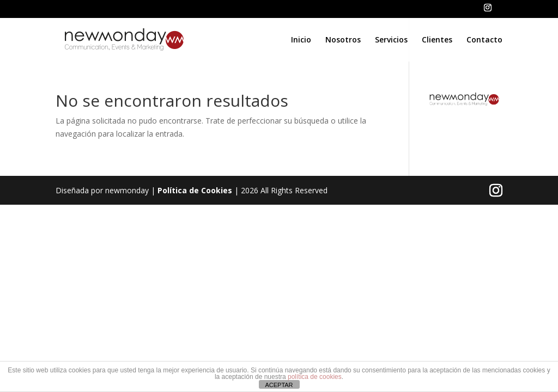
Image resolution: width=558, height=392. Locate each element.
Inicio (301, 40)
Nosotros (343, 40)
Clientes (437, 40)
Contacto (484, 40)
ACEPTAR (279, 385)
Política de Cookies (195, 190)
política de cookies (315, 377)
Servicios (391, 40)
